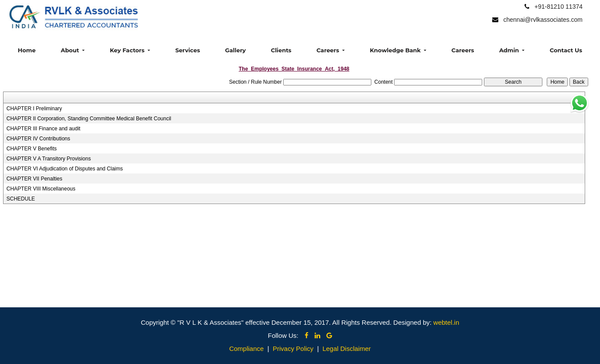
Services (188, 50)
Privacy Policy (293, 349)
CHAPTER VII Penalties (34, 179)
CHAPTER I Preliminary (34, 109)
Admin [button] (510, 50)
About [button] (71, 50)
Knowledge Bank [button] (396, 50)
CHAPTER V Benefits (32, 149)
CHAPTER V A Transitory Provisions (49, 159)
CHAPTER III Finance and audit (43, 129)
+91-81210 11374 (559, 7)
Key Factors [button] (128, 50)
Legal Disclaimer (347, 349)
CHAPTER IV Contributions (38, 139)
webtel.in (446, 322)
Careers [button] (328, 50)
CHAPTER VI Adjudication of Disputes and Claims (65, 169)
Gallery (235, 50)
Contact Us (566, 50)
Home (27, 50)
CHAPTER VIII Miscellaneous (41, 189)
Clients (281, 50)
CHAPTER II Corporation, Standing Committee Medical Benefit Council (89, 119)
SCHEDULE (21, 199)
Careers (463, 50)
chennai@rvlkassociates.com (543, 20)
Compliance (246, 349)
